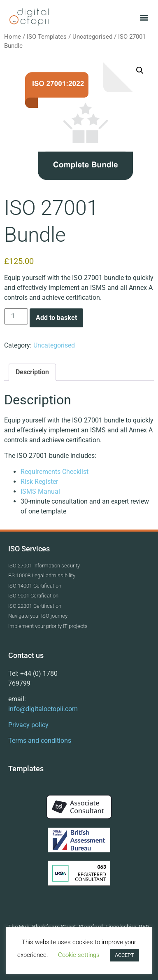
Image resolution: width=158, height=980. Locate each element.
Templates (26, 769)
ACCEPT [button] (124, 955)
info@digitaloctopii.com (43, 709)
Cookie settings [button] (79, 955)
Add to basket (56, 318)
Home (13, 37)
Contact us (26, 655)
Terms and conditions (40, 741)
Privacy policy (28, 725)
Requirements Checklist (55, 472)
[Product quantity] (16, 316)
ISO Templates (47, 37)
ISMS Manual (41, 491)
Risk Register (40, 482)
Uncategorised (92, 37)
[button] (144, 17)
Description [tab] (32, 372)
